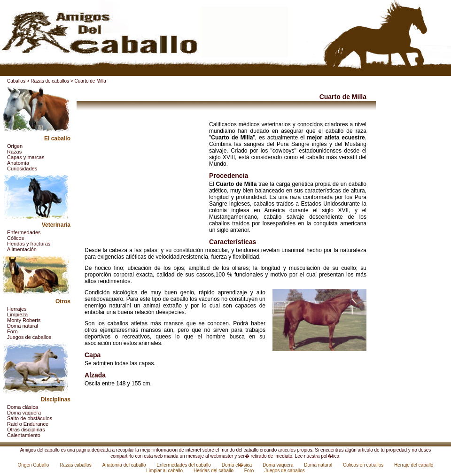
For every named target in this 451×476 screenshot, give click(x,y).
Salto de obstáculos (30, 418)
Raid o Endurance (28, 424)
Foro (12, 331)
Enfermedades (24, 232)
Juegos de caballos (29, 337)
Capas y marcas (26, 157)
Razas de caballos (50, 81)
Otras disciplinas (26, 430)
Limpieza (17, 315)
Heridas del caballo (214, 471)
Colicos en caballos (364, 465)
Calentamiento (24, 435)
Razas (14, 152)
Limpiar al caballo (165, 471)
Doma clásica (23, 407)
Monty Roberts (24, 320)
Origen (15, 146)
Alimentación (22, 249)
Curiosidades (22, 169)
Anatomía (18, 163)
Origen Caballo (34, 465)
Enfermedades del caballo (184, 465)
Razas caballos (76, 465)
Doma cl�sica (237, 465)
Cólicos (16, 238)
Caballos (16, 81)
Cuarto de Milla (90, 81)
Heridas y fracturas (29, 244)
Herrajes (17, 309)
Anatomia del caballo (125, 465)
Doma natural (23, 326)
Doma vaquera (24, 413)
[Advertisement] (143, 180)
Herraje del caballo (414, 465)
